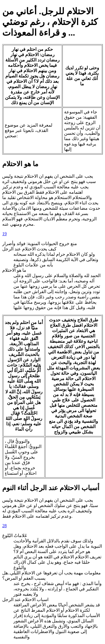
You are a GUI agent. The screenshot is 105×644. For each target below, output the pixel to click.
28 (4, 526)
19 (4, 234)
